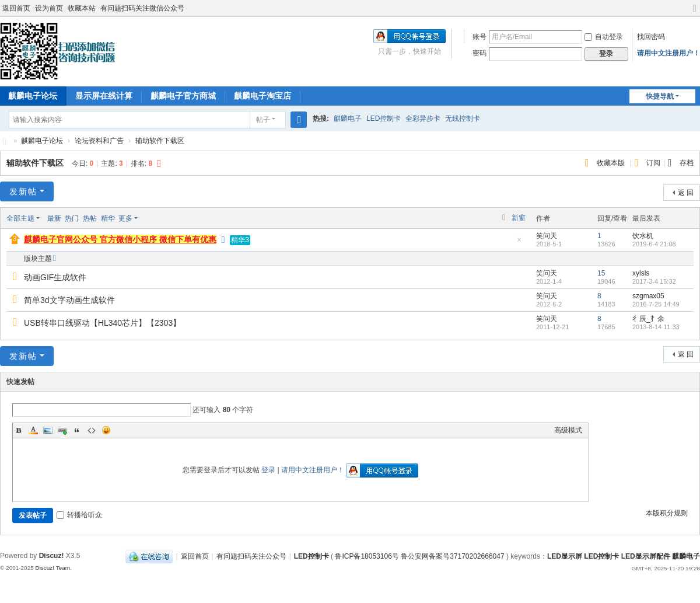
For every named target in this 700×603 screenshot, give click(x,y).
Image (48, 430)
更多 (125, 218)
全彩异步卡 (423, 118)
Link (62, 430)
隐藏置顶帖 (519, 243)
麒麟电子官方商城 (183, 96)
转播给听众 (79, 515)
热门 (72, 218)
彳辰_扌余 (648, 319)
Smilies (106, 430)
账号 (480, 37)
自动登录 (604, 37)
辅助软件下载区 (160, 141)
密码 (480, 53)
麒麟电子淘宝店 (262, 96)
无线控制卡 (463, 118)
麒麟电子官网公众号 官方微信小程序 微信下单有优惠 (120, 239)
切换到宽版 (695, 13)
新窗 (519, 218)
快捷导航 (660, 96)
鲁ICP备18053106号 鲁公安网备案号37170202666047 (419, 556)
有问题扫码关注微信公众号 (142, 8)
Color (33, 430)
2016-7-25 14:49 (656, 304)
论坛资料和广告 (99, 141)
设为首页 (49, 8)
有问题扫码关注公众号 (251, 556)
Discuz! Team (52, 568)
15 (601, 273)
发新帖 (23, 191)
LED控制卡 (384, 118)
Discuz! (52, 556)
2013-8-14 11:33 (656, 327)
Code (92, 430)
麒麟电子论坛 (42, 141)
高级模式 (568, 430)
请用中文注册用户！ (668, 53)
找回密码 (651, 37)
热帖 (90, 218)
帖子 (263, 120)
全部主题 (20, 218)
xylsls (641, 273)
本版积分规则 (667, 513)
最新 (54, 218)
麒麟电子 (348, 118)
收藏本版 (612, 163)
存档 (687, 163)
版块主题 (38, 259)
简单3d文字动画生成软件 (69, 300)
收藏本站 (82, 8)
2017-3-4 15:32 (654, 281)
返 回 (686, 193)
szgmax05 (648, 296)
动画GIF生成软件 (55, 277)
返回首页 (16, 8)
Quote (77, 430)
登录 (268, 470)
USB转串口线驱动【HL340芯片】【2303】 (102, 323)
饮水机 (643, 236)
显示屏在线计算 (104, 96)
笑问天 (547, 236)
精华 (108, 218)
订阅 (653, 163)
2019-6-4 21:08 (654, 244)
